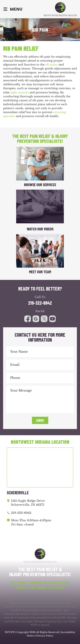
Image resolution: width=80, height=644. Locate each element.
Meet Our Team (40, 272)
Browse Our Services (40, 185)
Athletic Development (57, 583)
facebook (28, 319)
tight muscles (20, 92)
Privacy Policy (45, 636)
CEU (50, 588)
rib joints (52, 65)
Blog (32, 588)
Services (22, 583)
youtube (44, 319)
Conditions (35, 583)
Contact (59, 588)
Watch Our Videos (40, 229)
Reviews (42, 588)
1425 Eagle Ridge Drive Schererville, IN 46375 (28, 503)
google (36, 319)
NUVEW (10, 632)
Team (12, 583)
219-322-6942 (40, 303)
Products (22, 588)
